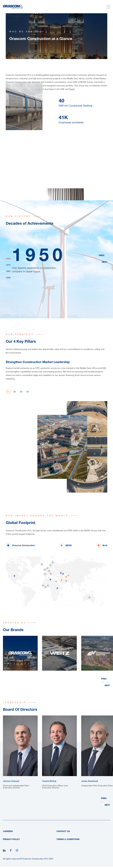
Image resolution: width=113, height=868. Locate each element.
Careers (8, 831)
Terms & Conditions (68, 839)
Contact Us (63, 831)
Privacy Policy (11, 839)
